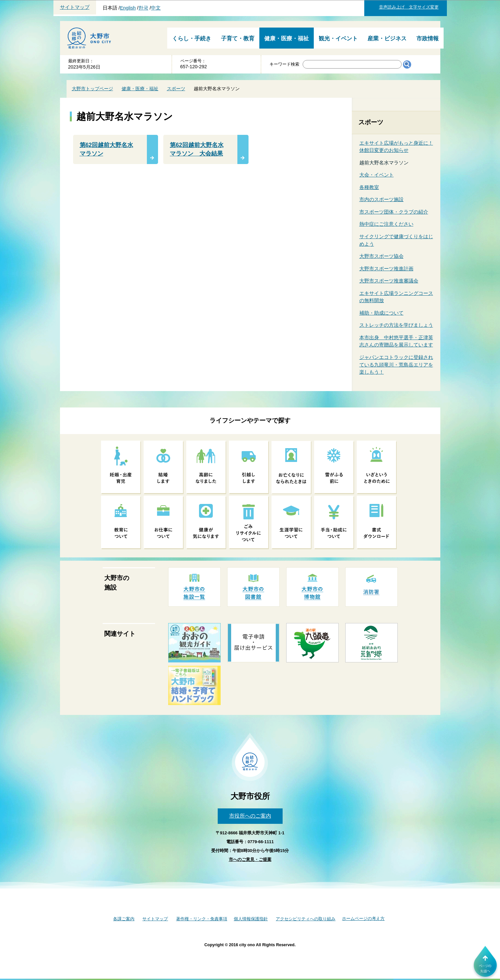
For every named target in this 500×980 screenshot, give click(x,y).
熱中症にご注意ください (386, 224)
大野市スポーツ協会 (381, 256)
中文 (156, 8)
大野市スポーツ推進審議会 (389, 281)
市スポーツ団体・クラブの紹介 (394, 212)
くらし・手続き (192, 39)
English (128, 8)
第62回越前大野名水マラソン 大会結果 (197, 149)
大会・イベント (377, 175)
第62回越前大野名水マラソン (107, 149)
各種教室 (369, 187)
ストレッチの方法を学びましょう (396, 325)
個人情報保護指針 (251, 919)
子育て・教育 (238, 39)
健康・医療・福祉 (287, 39)
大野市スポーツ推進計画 (386, 269)
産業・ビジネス (387, 39)
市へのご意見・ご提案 (250, 859)
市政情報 (428, 39)
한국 (143, 8)
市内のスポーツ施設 (381, 199)
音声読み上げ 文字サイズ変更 (409, 7)
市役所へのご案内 (250, 816)
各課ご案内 (124, 919)
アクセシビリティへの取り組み (306, 919)
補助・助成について (381, 313)
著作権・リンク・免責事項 (202, 919)
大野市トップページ (92, 89)
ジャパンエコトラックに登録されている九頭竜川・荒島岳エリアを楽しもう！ (396, 365)
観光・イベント (338, 39)
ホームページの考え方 (363, 918)
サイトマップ (75, 7)
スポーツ (176, 89)
